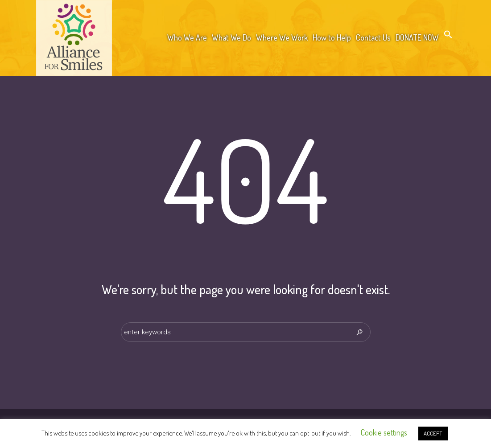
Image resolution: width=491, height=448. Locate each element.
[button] (448, 36)
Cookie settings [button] (384, 432)
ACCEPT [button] (433, 433)
